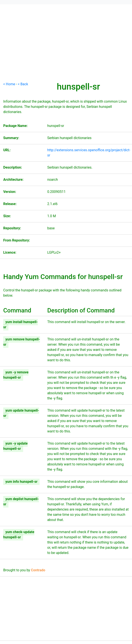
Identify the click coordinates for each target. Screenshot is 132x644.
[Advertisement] (66, 51)
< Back (23, 84)
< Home (9, 84)
